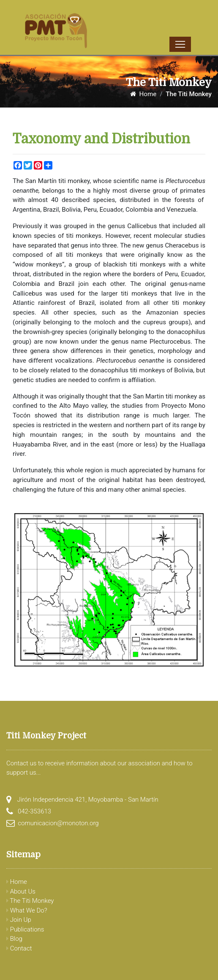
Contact (19, 948)
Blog (14, 939)
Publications (25, 929)
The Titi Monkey (30, 901)
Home (143, 94)
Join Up (19, 920)
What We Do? (27, 910)
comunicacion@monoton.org (58, 823)
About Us (21, 891)
